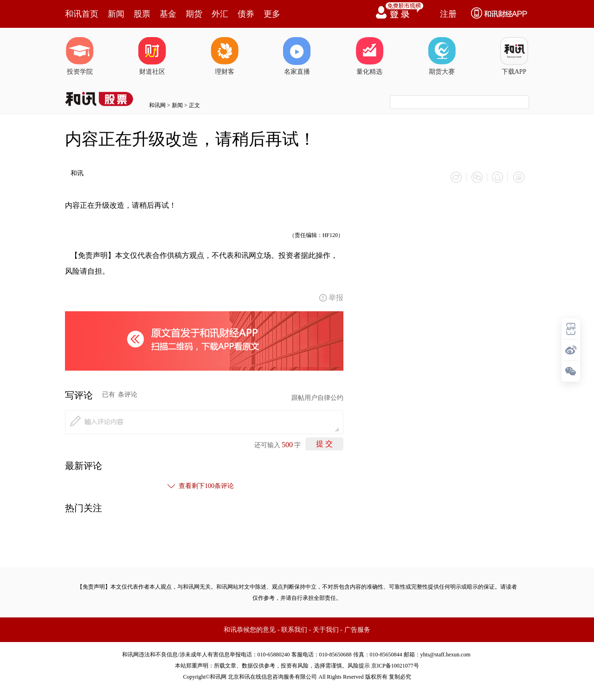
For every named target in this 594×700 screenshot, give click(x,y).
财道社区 (152, 56)
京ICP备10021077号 (395, 665)
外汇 (220, 14)
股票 (142, 14)
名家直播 (297, 56)
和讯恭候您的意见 (250, 629)
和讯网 (157, 105)
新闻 (116, 14)
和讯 (77, 173)
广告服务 (357, 629)
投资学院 (80, 56)
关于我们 (326, 629)
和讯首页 (82, 14)
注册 (448, 14)
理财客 (225, 56)
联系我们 (294, 629)
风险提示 (359, 665)
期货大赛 (442, 56)
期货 (194, 14)
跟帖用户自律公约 (317, 397)
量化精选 (369, 56)
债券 (246, 14)
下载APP (514, 56)
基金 (168, 14)
